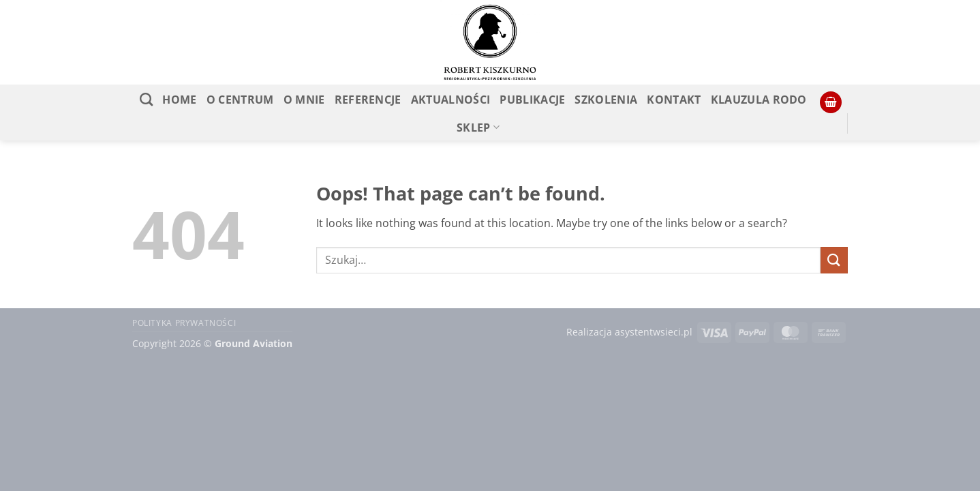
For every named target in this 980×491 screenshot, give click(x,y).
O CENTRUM (240, 100)
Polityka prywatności (184, 323)
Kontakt (674, 100)
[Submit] (834, 260)
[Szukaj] (146, 99)
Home (179, 100)
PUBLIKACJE (532, 100)
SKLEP (478, 128)
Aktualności (451, 100)
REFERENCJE (368, 100)
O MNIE (304, 100)
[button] (831, 103)
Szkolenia (606, 100)
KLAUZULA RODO (759, 100)
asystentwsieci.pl (654, 332)
